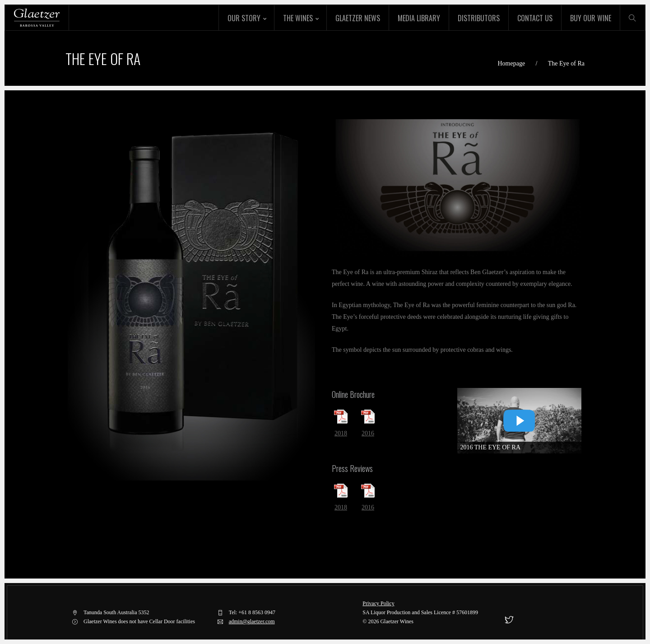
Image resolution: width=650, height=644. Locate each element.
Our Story (244, 18)
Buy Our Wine (591, 18)
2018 (341, 433)
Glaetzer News (358, 18)
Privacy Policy (378, 603)
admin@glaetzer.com (252, 621)
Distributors (479, 18)
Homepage (511, 63)
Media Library (419, 18)
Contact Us (535, 18)
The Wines (298, 18)
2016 (368, 433)
